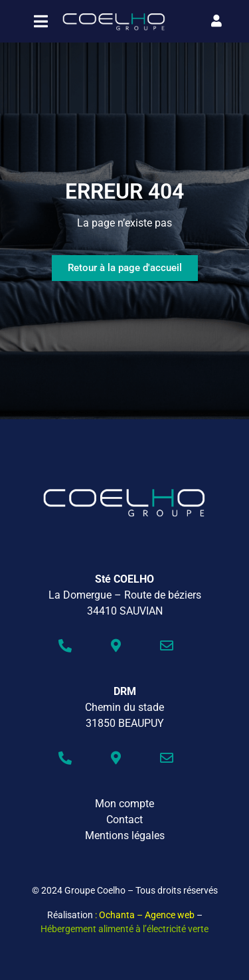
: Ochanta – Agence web (145, 915)
